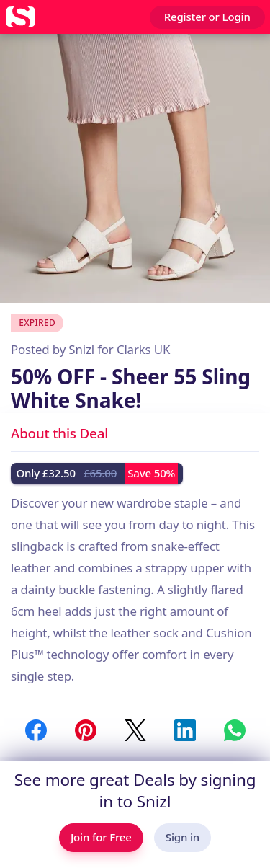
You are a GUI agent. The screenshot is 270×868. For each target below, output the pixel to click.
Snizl (81, 349)
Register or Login (207, 17)
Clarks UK (143, 349)
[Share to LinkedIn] (185, 730)
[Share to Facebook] (36, 730)
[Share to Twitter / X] (135, 730)
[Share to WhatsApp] (235, 730)
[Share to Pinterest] (86, 730)
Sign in (183, 837)
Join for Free (101, 837)
